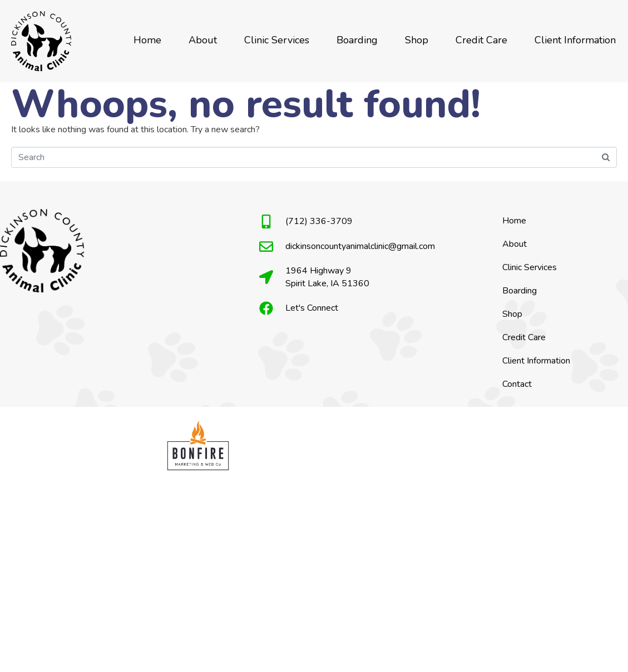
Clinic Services (277, 40)
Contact (517, 384)
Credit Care (481, 40)
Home (147, 40)
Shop (417, 40)
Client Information (575, 40)
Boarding (357, 40)
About (203, 40)
